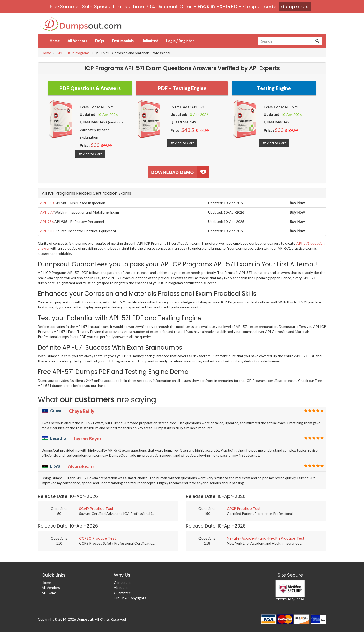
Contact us (123, 583)
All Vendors (77, 41)
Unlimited (150, 41)
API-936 (47, 222)
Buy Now (297, 203)
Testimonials (123, 41)
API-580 (47, 203)
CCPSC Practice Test (98, 538)
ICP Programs (79, 53)
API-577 (47, 212)
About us (121, 588)
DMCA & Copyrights (130, 598)
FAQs (99, 41)
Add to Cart (90, 154)
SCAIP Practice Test (96, 509)
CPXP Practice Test (244, 509)
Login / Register (180, 41)
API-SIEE (48, 231)
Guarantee (122, 593)
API (59, 53)
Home (55, 41)
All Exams (49, 593)
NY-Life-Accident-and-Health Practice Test (266, 538)
